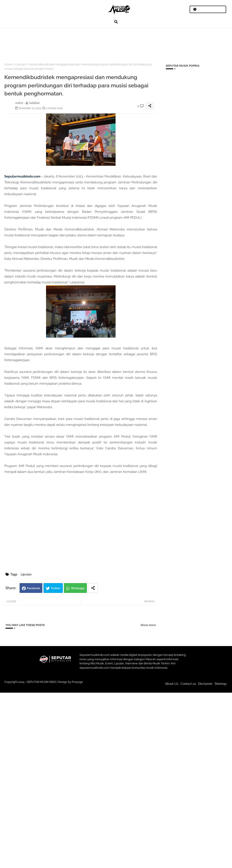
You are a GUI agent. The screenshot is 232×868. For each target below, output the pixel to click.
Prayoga (77, 682)
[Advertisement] (80, 43)
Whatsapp (78, 588)
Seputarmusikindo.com (22, 176)
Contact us (188, 684)
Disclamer (205, 684)
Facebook (33, 588)
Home (8, 64)
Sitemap (221, 684)
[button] (116, 22)
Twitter (56, 588)
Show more (148, 625)
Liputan (21, 64)
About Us (172, 684)
